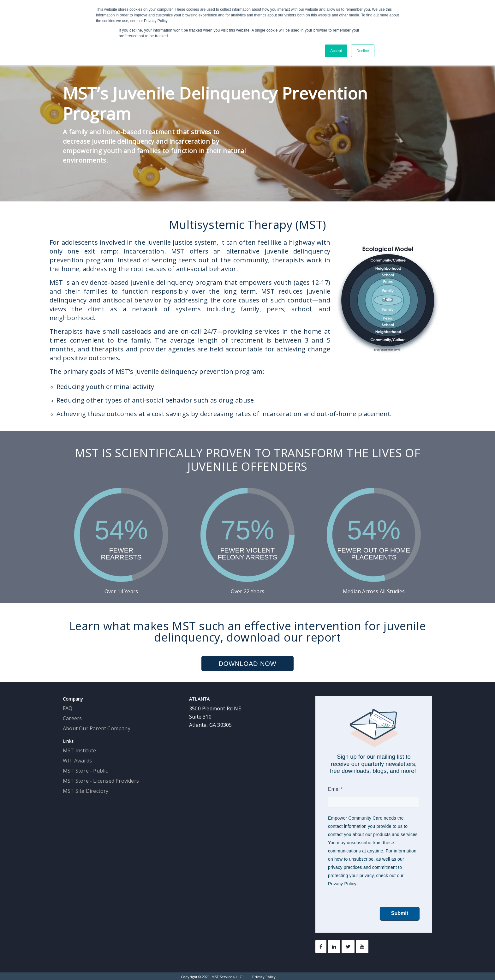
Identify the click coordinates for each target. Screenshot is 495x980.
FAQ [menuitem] (68, 708)
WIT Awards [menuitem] (77, 761)
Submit (400, 913)
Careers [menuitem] (72, 718)
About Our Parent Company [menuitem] (97, 728)
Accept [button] (336, 51)
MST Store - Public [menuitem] (85, 771)
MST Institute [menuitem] (80, 750)
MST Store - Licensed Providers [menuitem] (101, 781)
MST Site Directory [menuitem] (86, 791)
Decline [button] (363, 51)
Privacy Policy (264, 977)
